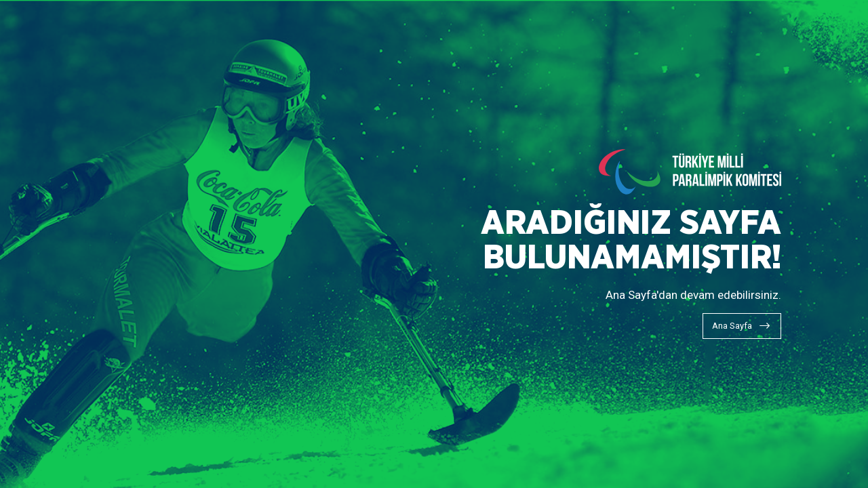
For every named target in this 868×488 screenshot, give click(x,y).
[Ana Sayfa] (742, 326)
